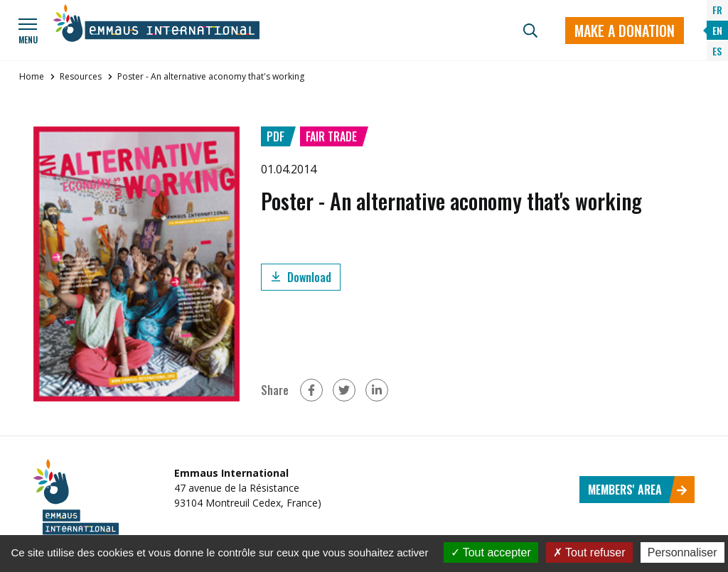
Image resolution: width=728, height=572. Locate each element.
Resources (81, 76)
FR (717, 10)
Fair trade (331, 136)
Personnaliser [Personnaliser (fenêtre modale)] (682, 552)
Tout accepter (491, 552)
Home (32, 76)
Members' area (638, 490)
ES (717, 51)
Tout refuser (589, 552)
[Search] (530, 31)
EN (717, 30)
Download (301, 277)
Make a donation (625, 31)
